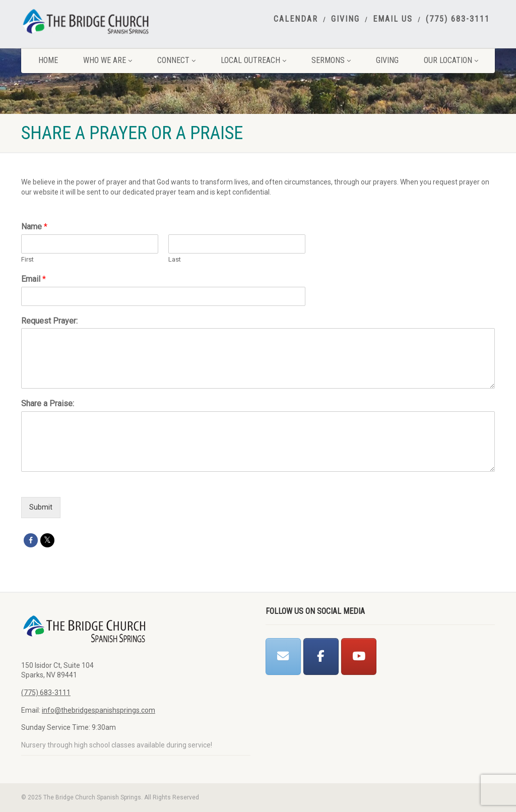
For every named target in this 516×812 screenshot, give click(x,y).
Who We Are (108, 60)
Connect (176, 60)
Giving (345, 19)
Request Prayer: (49, 321)
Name (34, 227)
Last (175, 259)
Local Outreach (253, 60)
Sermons (331, 60)
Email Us (393, 19)
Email (34, 279)
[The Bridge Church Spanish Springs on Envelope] (283, 657)
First (27, 259)
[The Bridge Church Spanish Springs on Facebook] (321, 657)
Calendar (296, 19)
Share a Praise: (48, 403)
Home (48, 60)
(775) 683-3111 (458, 19)
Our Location (451, 60)
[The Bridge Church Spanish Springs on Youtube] (359, 657)
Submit (41, 507)
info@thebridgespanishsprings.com (99, 710)
